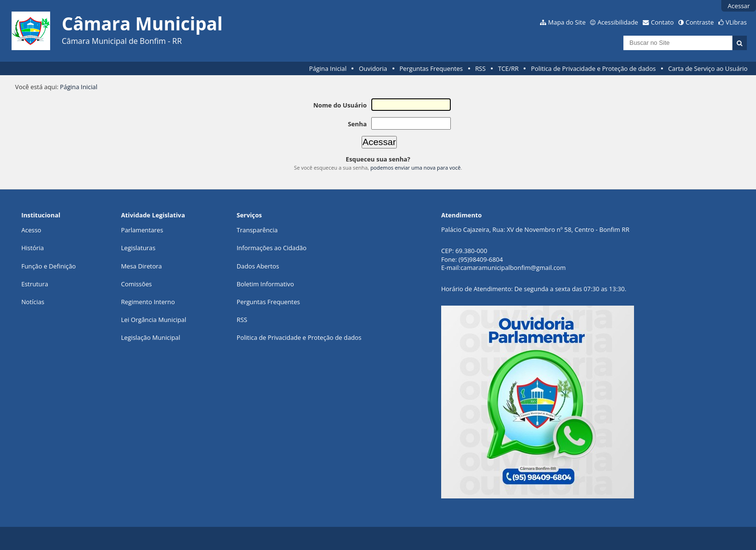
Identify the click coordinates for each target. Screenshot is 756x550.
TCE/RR (508, 68)
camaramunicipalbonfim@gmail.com (513, 268)
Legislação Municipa (150, 337)
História (33, 248)
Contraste (700, 22)
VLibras (736, 22)
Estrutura (35, 284)
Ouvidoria (373, 68)
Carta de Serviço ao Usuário (708, 68)
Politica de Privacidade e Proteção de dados (593, 68)
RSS (480, 68)
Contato (662, 22)
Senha (357, 124)
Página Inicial (328, 68)
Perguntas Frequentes (431, 68)
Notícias (33, 302)
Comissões (136, 284)
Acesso (31, 230)
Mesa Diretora (142, 266)
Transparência (257, 230)
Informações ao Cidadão (272, 248)
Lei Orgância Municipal (154, 320)
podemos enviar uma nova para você (415, 168)
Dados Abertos (258, 266)
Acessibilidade (618, 22)
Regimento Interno (148, 302)
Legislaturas (138, 248)
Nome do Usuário (340, 105)
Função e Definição (48, 266)
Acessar (739, 6)
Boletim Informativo (265, 284)
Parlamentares (142, 230)
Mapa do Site (567, 22)
